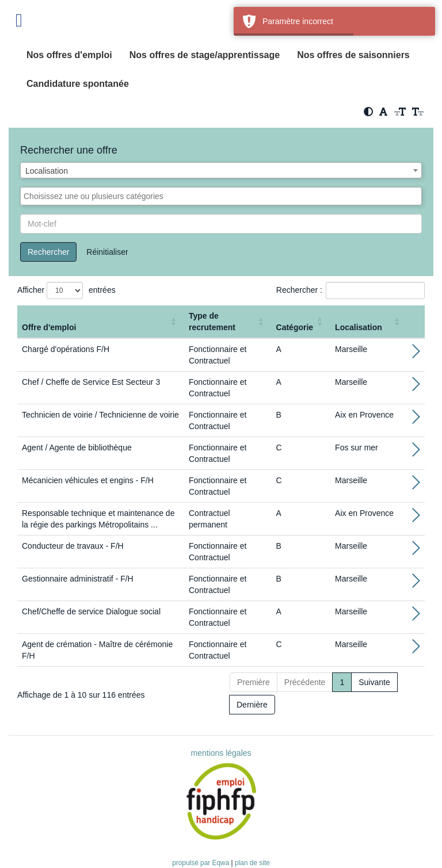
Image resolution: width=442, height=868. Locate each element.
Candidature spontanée (78, 84)
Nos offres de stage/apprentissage (205, 55)
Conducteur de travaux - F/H (73, 546)
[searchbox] (221, 196)
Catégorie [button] (295, 327)
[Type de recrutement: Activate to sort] (228, 322)
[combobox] (221, 170)
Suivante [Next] (374, 682)
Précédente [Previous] (305, 682)
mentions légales (221, 753)
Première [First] (254, 682)
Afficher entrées (66, 290)
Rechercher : (299, 290)
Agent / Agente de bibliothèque (77, 448)
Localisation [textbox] (47, 171)
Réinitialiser (107, 252)
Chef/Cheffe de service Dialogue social (91, 611)
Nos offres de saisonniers (353, 55)
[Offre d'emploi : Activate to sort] (101, 322)
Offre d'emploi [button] (49, 327)
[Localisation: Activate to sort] (369, 322)
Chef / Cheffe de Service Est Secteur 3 (91, 382)
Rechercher (48, 252)
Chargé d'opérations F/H (66, 349)
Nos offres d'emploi (69, 55)
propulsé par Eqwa (201, 863)
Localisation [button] (359, 327)
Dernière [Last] (252, 705)
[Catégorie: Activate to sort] (301, 322)
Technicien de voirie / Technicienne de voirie (100, 415)
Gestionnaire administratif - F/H (78, 579)
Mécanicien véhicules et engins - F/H (88, 480)
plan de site (252, 863)
